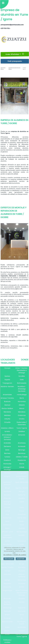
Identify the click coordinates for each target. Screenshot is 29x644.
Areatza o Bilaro (7, 428)
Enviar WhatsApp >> (15, 54)
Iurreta (7, 431)
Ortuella (7, 422)
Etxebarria (22, 460)
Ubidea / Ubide (22, 457)
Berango (22, 450)
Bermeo (7, 453)
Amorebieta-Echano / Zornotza (7, 437)
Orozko (22, 419)
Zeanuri (7, 405)
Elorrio (22, 464)
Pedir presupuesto (15, 61)
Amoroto (22, 435)
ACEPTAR (21, 559)
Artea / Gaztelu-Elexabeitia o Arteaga (22, 370)
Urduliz (22, 467)
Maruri (22, 408)
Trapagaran (7, 383)
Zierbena (7, 446)
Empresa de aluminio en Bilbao (14, 68)
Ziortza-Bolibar (7, 408)
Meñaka (7, 415)
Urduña (7, 419)
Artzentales (7, 395)
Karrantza (22, 402)
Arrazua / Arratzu (7, 398)
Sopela (7, 380)
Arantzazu (22, 443)
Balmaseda (22, 383)
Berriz (22, 398)
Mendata (7, 412)
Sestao (7, 376)
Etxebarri (7, 460)
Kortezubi (22, 446)
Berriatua (22, 453)
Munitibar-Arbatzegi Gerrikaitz (22, 389)
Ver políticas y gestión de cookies (15, 555)
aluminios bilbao (3, 68)
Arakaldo (7, 443)
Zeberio (22, 405)
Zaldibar (22, 431)
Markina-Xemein (7, 387)
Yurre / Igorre (22, 428)
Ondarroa (22, 415)
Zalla (22, 380)
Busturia (7, 402)
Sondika (22, 376)
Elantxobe (7, 464)
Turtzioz (7, 457)
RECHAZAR (9, 559)
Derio (7, 450)
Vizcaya (7, 368)
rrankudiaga (22, 395)
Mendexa (22, 412)
